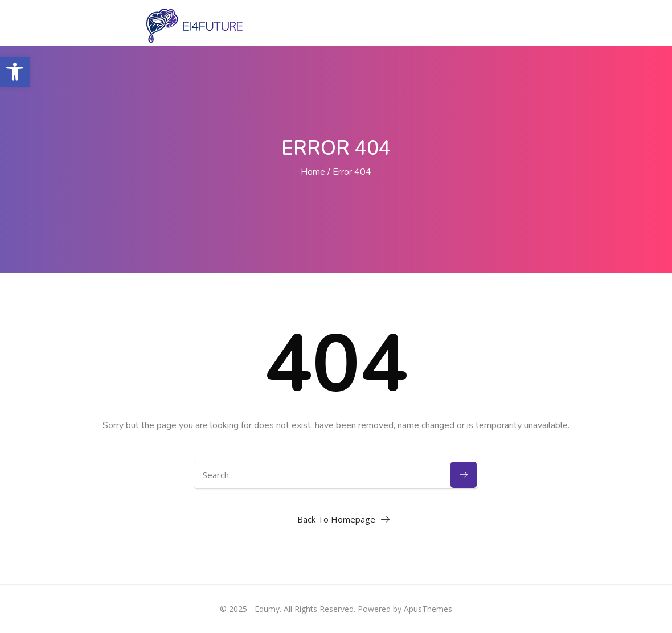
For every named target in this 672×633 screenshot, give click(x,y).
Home (313, 172)
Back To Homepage (336, 519)
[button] (15, 72)
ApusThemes (428, 609)
